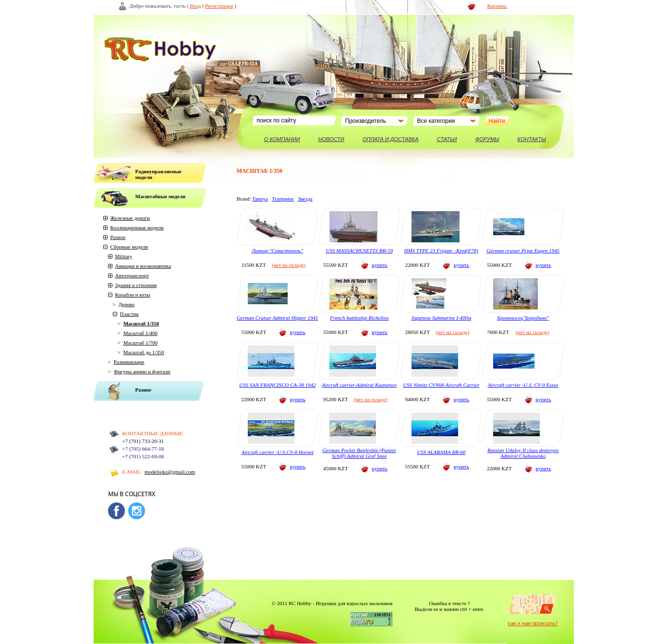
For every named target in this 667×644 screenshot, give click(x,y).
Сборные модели (129, 247)
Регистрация (219, 6)
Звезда (305, 199)
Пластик (129, 314)
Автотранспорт (132, 275)
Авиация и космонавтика (143, 266)
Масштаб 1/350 (141, 323)
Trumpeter (283, 199)
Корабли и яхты (133, 295)
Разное (118, 237)
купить (379, 265)
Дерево (127, 304)
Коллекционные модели (137, 227)
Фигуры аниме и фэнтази (142, 371)
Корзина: (497, 6)
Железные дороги (130, 218)
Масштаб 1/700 (140, 343)
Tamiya (260, 199)
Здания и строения (136, 285)
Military (124, 256)
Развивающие (129, 362)
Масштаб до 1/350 (144, 352)
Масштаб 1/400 (140, 333)
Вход (195, 6)
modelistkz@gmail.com (170, 472)
